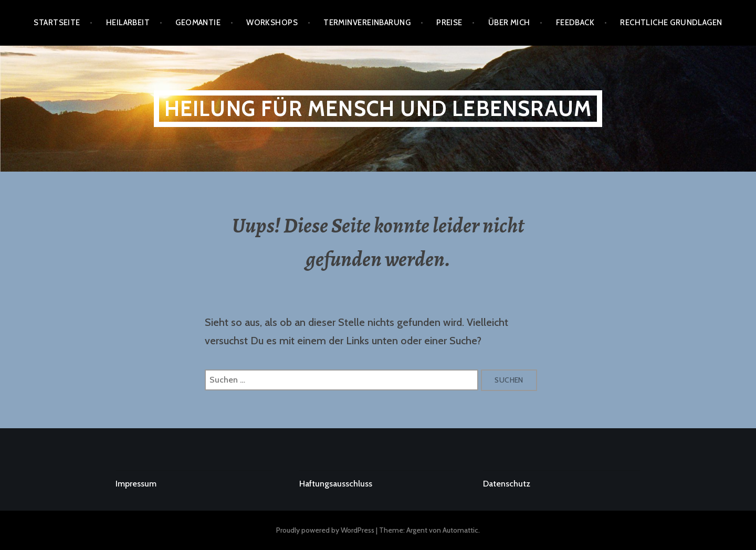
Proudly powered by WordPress (325, 530)
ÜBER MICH (509, 23)
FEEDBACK (575, 23)
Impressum (136, 484)
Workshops (272, 23)
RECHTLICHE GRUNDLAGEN (671, 23)
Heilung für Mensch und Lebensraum (378, 108)
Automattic (460, 530)
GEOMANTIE (198, 23)
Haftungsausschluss (336, 484)
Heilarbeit (128, 23)
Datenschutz (507, 484)
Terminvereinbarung (367, 23)
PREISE (449, 23)
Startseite (57, 23)
